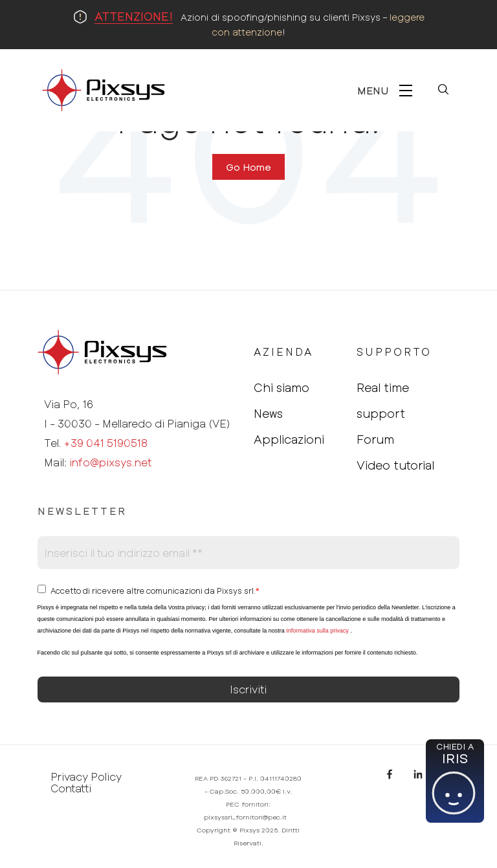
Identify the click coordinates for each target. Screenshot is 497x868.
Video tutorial (395, 465)
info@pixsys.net (110, 462)
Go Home (248, 167)
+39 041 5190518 (106, 443)
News (268, 413)
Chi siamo (282, 387)
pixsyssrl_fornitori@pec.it (245, 817)
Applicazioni (289, 439)
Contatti (71, 788)
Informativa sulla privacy (317, 631)
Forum (375, 439)
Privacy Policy (86, 777)
